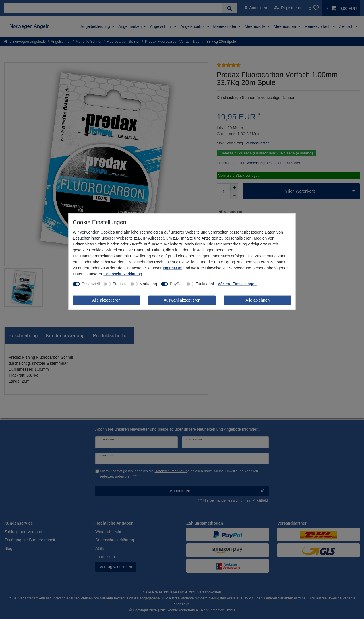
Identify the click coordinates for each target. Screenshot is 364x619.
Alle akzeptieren (106, 300)
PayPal (176, 284)
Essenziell (91, 284)
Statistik (120, 284)
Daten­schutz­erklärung (123, 274)
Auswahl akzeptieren (182, 300)
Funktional (205, 284)
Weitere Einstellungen (237, 284)
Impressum (172, 268)
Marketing (148, 284)
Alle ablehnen (258, 300)
